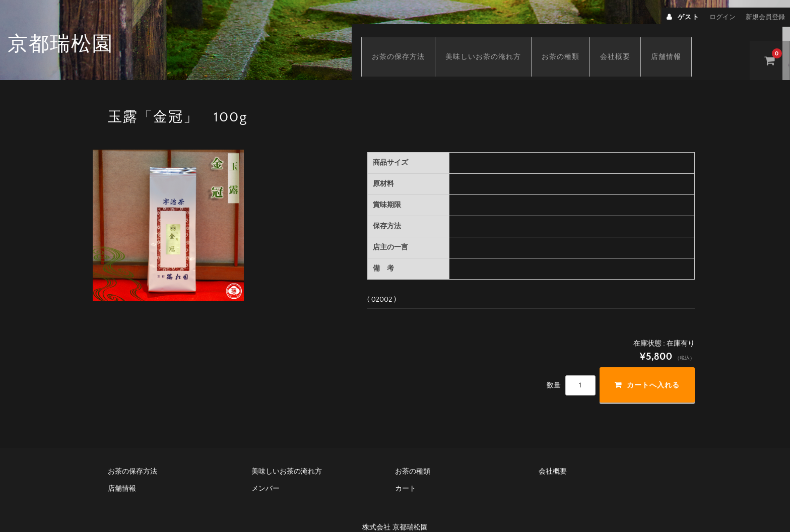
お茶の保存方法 (408, 44)
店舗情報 (676, 44)
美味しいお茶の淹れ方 (493, 44)
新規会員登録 (765, 17)
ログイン (722, 17)
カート (406, 473)
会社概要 (625, 44)
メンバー (266, 473)
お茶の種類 (571, 44)
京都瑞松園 (60, 44)
